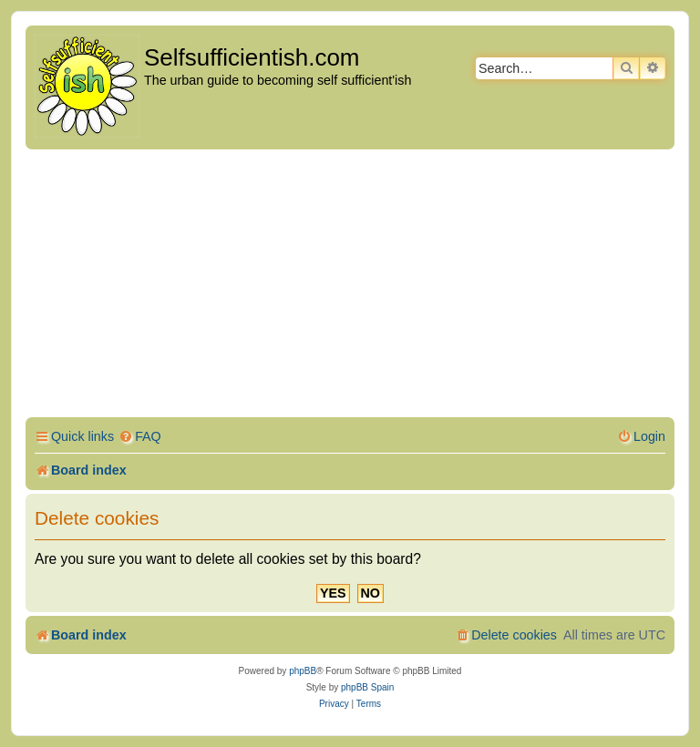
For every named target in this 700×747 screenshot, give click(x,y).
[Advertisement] (350, 286)
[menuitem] (140, 437)
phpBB (303, 671)
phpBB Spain (367, 687)
